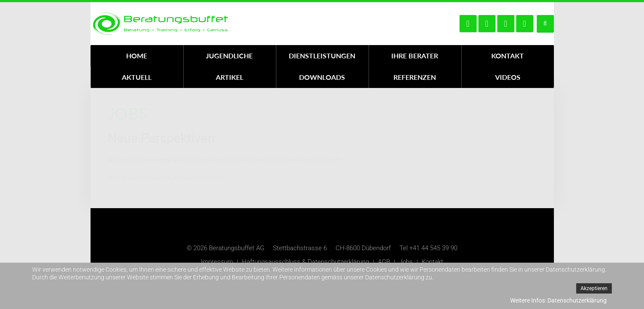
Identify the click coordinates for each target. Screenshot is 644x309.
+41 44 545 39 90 (433, 248)
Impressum (217, 262)
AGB (384, 262)
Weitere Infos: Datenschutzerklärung (558, 300)
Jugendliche (229, 56)
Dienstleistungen (322, 56)
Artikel (230, 77)
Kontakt (508, 56)
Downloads (322, 77)
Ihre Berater (415, 56)
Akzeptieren (594, 288)
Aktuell (137, 77)
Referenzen (415, 77)
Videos (508, 77)
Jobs (406, 262)
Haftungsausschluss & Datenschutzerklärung (305, 262)
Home (137, 56)
